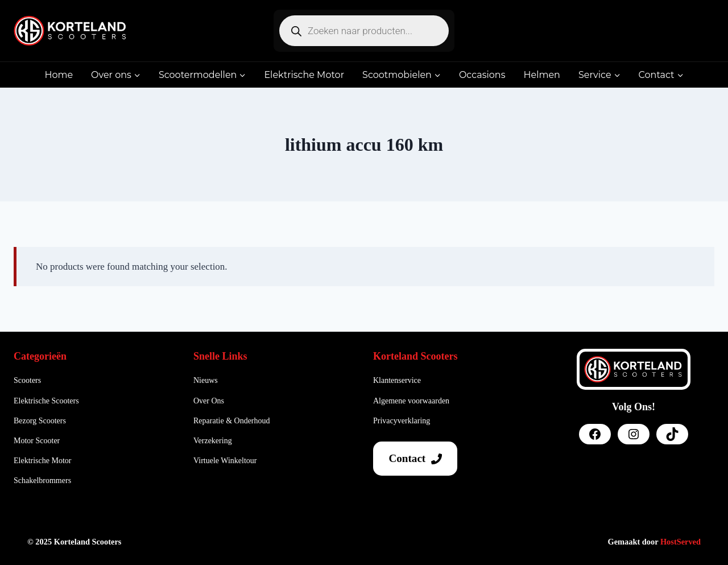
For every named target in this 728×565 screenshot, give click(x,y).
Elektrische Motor (304, 75)
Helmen (541, 75)
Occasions (482, 75)
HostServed (681, 542)
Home (59, 75)
